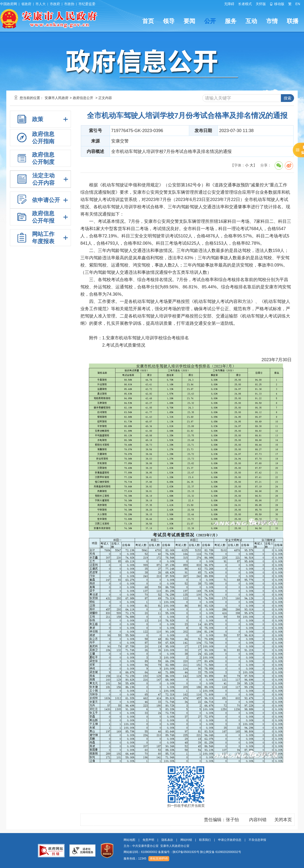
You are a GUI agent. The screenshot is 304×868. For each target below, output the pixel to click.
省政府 (26, 4)
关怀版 (261, 4)
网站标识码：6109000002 (182, 852)
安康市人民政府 (57, 98)
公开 (210, 21)
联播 (293, 21)
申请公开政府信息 (230, 840)
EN (298, 4)
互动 (251, 21)
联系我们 (205, 840)
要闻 (189, 21)
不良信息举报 (257, 840)
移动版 (277, 4)
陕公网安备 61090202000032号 (221, 852)
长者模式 (245, 4)
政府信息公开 (83, 98)
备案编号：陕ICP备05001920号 (179, 852)
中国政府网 (8, 4)
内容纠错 (258, 820)
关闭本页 (283, 820)
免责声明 (148, 840)
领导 (169, 21)
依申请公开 (46, 200)
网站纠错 (186, 840)
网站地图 (129, 840)
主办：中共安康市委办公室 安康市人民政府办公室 (156, 846)
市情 (272, 21)
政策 (38, 119)
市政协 (69, 4)
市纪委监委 (87, 4)
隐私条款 (167, 840)
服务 (231, 21)
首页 (148, 21)
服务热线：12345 (135, 859)
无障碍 (229, 4)
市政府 (55, 4)
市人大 (41, 4)
